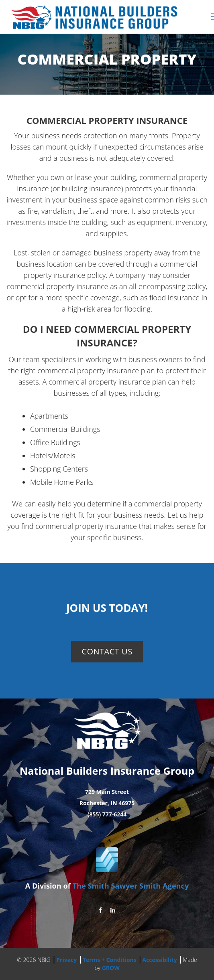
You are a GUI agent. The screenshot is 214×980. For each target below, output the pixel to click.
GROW (111, 968)
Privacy (66, 960)
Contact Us (107, 651)
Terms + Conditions (110, 960)
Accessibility (159, 960)
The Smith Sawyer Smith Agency (130, 886)
